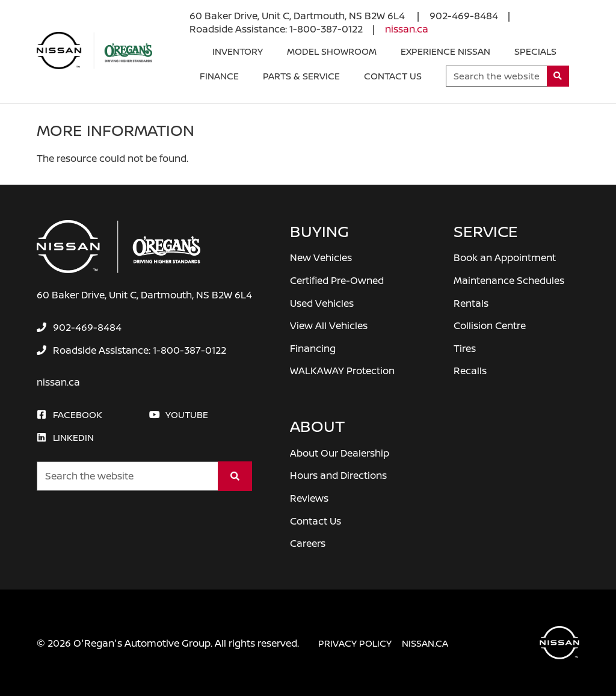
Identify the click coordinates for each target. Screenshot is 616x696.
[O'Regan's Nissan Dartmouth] (94, 51)
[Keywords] (497, 76)
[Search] (558, 76)
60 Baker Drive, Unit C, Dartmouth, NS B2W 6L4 (298, 16)
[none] (464, 16)
